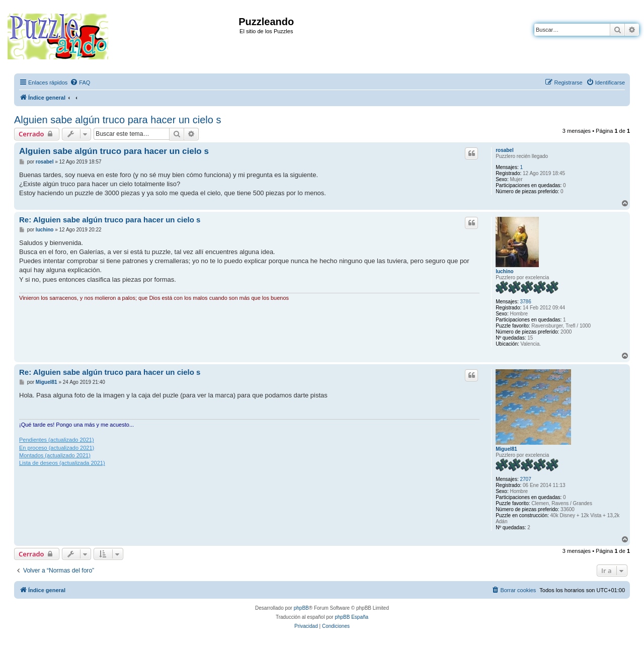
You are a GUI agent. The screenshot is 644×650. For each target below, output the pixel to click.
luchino (505, 271)
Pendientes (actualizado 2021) (57, 440)
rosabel (505, 150)
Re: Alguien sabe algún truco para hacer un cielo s (110, 220)
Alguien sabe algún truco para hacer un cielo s (117, 120)
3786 (525, 302)
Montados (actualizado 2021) (55, 455)
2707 (525, 479)
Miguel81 (506, 449)
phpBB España (351, 617)
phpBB (301, 608)
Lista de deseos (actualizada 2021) (62, 463)
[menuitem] (80, 83)
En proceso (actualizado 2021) (57, 448)
